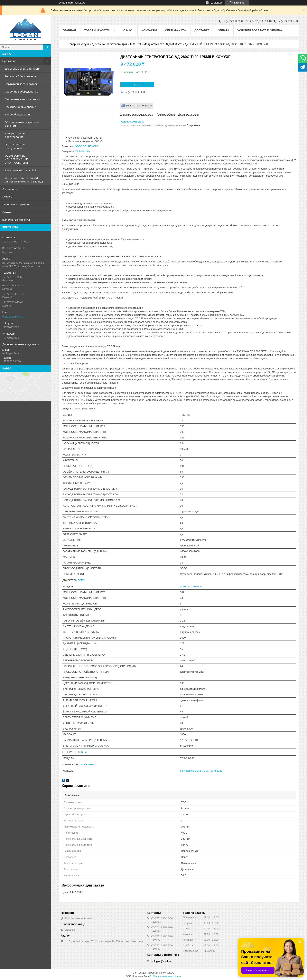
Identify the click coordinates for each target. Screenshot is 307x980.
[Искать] (47, 47)
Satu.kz (170, 973)
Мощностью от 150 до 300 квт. (163, 44)
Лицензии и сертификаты (18, 204)
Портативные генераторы (22, 84)
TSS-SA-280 (82, 151)
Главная (69, 30)
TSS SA (82, 752)
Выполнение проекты (16, 220)
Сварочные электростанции (23, 99)
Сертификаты (176, 30)
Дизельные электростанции (23, 69)
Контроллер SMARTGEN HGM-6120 (201, 771)
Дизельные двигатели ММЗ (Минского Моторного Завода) (24, 180)
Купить (137, 84)
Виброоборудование (18, 114)
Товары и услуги (97, 30)
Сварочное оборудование (22, 92)
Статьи (7, 212)
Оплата (224, 30)
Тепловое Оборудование (21, 76)
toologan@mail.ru (13, 317)
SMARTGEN (87, 764)
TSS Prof (135, 44)
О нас (128, 30)
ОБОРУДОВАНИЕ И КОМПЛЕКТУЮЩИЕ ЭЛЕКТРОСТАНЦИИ (17, 159)
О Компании (10, 189)
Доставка (202, 30)
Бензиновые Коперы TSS (21, 170)
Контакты (149, 30)
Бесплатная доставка (139, 106)
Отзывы (7, 197)
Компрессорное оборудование (15, 135)
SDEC (81, 580)
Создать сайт (66, 3)
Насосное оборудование (20, 107)
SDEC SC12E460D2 (87, 146)
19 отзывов (217, 3)
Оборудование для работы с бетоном (23, 124)
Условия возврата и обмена (260, 30)
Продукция (9, 61)
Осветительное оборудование (15, 146)
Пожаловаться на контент (167, 976)
